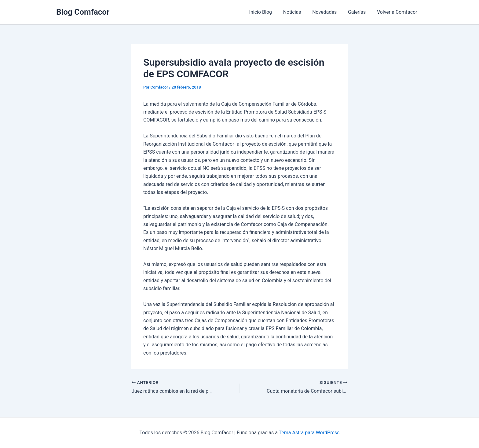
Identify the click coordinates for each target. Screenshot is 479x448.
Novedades (328, 12)
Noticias (297, 12)
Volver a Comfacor (398, 12)
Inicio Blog (267, 12)
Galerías (359, 12)
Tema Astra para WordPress (309, 433)
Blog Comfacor (83, 12)
